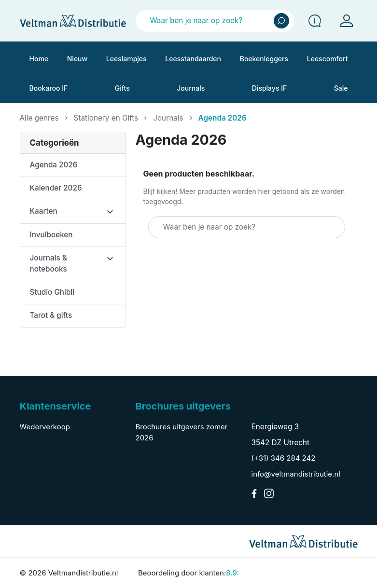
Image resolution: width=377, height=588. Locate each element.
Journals (168, 118)
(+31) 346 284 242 (284, 458)
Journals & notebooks (49, 263)
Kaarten (44, 211)
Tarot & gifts (51, 315)
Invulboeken (51, 235)
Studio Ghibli (52, 292)
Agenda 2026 (54, 165)
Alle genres (39, 118)
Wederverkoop (45, 427)
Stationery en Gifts (106, 118)
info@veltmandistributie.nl (296, 474)
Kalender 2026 (56, 188)
